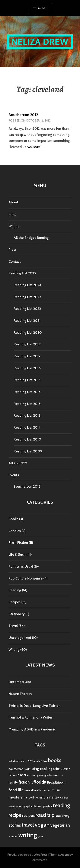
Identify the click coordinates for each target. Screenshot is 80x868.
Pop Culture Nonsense (25, 578)
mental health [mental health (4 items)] (33, 790)
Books (13, 519)
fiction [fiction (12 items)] (24, 782)
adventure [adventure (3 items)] (21, 761)
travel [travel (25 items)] (28, 825)
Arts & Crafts (18, 463)
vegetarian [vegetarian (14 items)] (60, 825)
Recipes (15, 602)
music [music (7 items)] (56, 790)
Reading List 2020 (28, 333)
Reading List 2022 (27, 309)
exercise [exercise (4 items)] (58, 775)
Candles (15, 531)
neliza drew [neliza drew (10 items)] (59, 797)
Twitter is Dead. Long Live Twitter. (34, 706)
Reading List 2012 (27, 415)
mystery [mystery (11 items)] (16, 797)
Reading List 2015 (27, 380)
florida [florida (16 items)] (40, 782)
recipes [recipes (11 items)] (28, 815)
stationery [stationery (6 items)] (63, 816)
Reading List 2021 (27, 321)
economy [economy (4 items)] (33, 775)
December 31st (20, 682)
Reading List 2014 (27, 392)
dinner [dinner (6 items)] (22, 775)
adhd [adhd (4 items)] (12, 761)
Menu (42, 8)
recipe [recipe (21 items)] (15, 815)
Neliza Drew (40, 42)
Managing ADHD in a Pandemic (32, 729)
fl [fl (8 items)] (32, 782)
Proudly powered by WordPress (27, 855)
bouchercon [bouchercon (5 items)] (16, 769)
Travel (13, 626)
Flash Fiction (18, 543)
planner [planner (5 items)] (38, 806)
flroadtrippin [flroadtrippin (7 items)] (56, 782)
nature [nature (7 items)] (44, 797)
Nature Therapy (20, 694)
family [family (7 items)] (13, 782)
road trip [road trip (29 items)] (45, 815)
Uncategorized (20, 638)
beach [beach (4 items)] (36, 761)
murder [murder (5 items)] (46, 790)
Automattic (40, 860)
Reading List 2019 (27, 344)
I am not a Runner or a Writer (30, 717)
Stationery (17, 614)
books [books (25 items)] (55, 760)
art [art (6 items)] (30, 761)
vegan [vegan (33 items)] (42, 825)
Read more (33, 147)
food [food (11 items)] (13, 790)
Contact (15, 262)
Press (12, 250)
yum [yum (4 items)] (40, 836)
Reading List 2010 (27, 439)
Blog (12, 214)
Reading (15, 590)
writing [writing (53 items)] (28, 835)
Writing (14, 226)
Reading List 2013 (27, 404)
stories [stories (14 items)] (15, 825)
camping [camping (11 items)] (32, 769)
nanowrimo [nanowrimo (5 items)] (31, 797)
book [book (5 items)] (44, 761)
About (13, 202)
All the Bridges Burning (31, 238)
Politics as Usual (21, 566)
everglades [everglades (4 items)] (46, 775)
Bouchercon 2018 (27, 486)
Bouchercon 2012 (23, 115)
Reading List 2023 (27, 297)
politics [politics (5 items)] (48, 806)
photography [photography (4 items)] (24, 806)
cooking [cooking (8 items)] (46, 769)
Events (14, 475)
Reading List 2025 (22, 273)
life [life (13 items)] (21, 790)
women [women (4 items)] (13, 836)
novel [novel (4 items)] (12, 806)
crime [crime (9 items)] (58, 769)
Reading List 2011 (27, 427)
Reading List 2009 (28, 451)
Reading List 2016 (27, 368)
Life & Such (17, 554)
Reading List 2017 (27, 356)
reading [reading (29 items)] (62, 805)
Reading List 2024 (28, 285)
